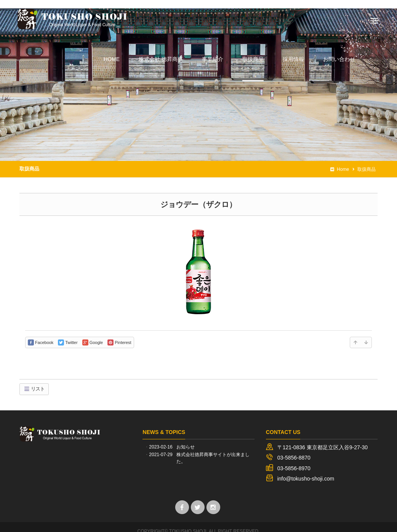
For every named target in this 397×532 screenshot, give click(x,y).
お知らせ (186, 439)
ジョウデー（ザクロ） (199, 196)
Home (340, 161)
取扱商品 (29, 160)
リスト (34, 380)
